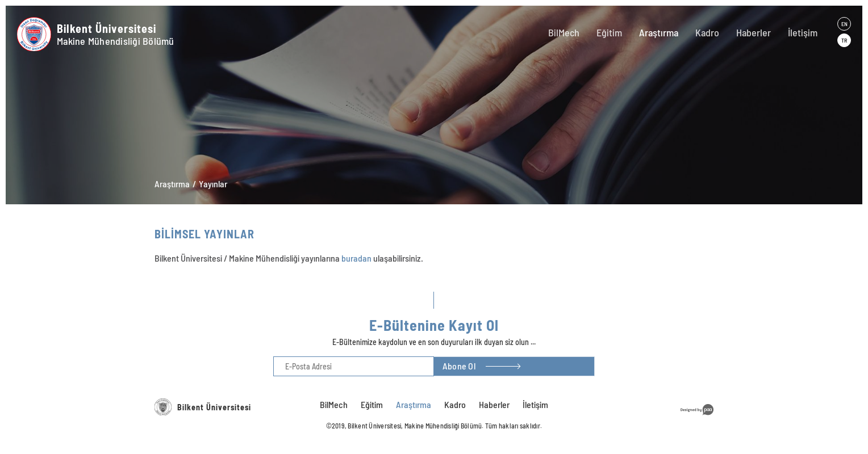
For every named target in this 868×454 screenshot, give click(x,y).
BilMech (564, 32)
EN (844, 24)
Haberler (754, 32)
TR (844, 40)
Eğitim (609, 32)
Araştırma (659, 32)
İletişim (803, 32)
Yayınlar (213, 184)
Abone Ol (459, 366)
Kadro (707, 32)
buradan (356, 258)
